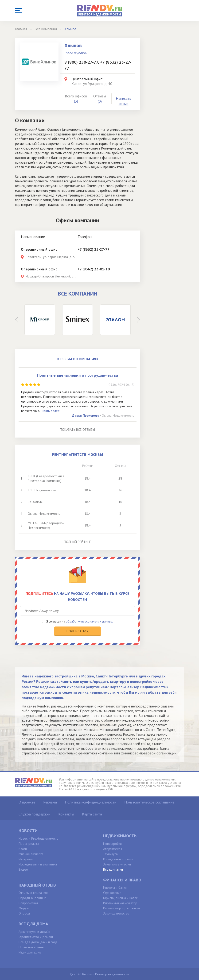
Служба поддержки (34, 814)
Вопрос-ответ (28, 903)
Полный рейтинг (78, 542)
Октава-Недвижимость (118, 415)
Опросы (24, 913)
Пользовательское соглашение (149, 802)
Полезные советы (31, 947)
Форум (24, 908)
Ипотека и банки (115, 888)
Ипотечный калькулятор (120, 903)
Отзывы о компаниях (33, 893)
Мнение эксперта (31, 854)
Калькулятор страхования (121, 908)
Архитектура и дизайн (34, 932)
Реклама (50, 802)
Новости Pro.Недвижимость (38, 838)
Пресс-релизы (29, 844)
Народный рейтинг (32, 898)
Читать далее (50, 411)
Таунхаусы (111, 854)
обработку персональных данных (89, 621)
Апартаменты (113, 849)
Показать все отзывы (77, 430)
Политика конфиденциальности (91, 802)
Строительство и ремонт (36, 937)
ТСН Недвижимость (42, 490)
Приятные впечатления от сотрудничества (77, 375)
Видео (23, 869)
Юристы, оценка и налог (120, 898)
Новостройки (112, 844)
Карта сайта (92, 814)
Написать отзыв (123, 101)
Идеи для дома (30, 952)
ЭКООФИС (35, 502)
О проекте (27, 802)
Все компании (113, 869)
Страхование (112, 893)
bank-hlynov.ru (76, 53)
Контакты (66, 814)
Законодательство (116, 913)
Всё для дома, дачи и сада (38, 942)
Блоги (23, 849)
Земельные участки (117, 864)
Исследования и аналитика (38, 864)
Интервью (26, 859)
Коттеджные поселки (118, 859)
